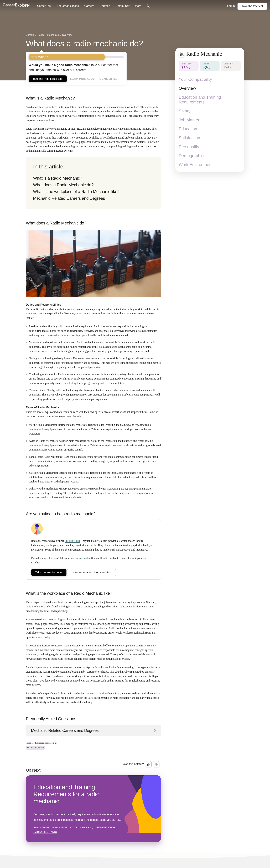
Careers (89, 6)
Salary (185, 111)
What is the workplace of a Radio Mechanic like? (76, 192)
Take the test (252, 6)
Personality (189, 147)
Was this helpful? (133, 764)
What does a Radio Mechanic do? (63, 185)
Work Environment (196, 165)
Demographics (192, 156)
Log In (231, 6)
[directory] (93, 183)
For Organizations (68, 6)
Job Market (189, 120)
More (138, 6)
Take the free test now (49, 572)
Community (123, 6)
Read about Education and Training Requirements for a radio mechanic (76, 830)
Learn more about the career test (95, 79)
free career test (79, 558)
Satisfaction (189, 138)
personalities (72, 541)
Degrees (105, 6)
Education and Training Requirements (200, 100)
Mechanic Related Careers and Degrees (69, 198)
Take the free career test (48, 79)
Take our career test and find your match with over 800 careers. (73, 67)
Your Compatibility (195, 79)
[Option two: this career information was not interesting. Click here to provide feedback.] (156, 764)
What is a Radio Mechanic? (58, 178)
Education (188, 129)
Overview (187, 88)
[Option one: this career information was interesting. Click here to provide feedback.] (148, 764)
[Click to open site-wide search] (148, 6)
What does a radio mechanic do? (84, 44)
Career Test (44, 6)
